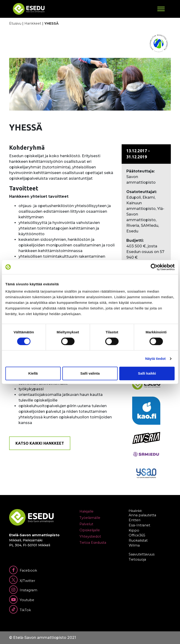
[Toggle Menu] (161, 9)
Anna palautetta (142, 515)
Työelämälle (90, 518)
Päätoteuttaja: (141, 171)
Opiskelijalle (90, 530)
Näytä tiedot (156, 359)
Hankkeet (33, 23)
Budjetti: (135, 240)
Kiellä (33, 373)
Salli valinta (90, 373)
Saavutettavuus (142, 554)
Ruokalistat (138, 540)
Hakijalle (86, 511)
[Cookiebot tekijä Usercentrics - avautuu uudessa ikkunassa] (154, 267)
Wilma (134, 545)
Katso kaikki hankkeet (40, 443)
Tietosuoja (137, 559)
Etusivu (15, 23)
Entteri (135, 520)
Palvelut (86, 524)
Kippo (134, 530)
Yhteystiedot (90, 536)
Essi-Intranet (139, 525)
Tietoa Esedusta (93, 543)
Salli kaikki (147, 373)
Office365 (137, 535)
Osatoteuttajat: (142, 192)
